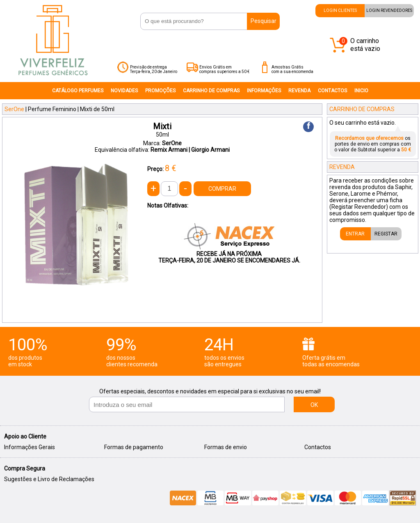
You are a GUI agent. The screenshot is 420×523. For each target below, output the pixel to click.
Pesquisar (264, 21)
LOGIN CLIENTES (340, 10)
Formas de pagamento (134, 447)
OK (314, 405)
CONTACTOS (332, 91)
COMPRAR (222, 189)
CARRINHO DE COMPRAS (211, 91)
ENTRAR (355, 234)
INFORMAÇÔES (264, 91)
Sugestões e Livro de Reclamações (49, 479)
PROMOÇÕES (160, 91)
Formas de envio (226, 447)
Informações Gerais (30, 447)
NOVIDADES (124, 91)
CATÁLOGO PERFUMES (78, 91)
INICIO (361, 91)
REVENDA (299, 91)
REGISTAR (386, 234)
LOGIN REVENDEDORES (389, 10)
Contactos (318, 447)
